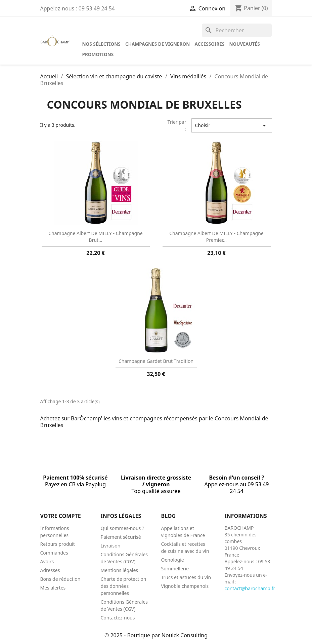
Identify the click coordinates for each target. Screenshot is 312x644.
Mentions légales (120, 570)
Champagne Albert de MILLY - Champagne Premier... (216, 237)
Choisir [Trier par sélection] (232, 125)
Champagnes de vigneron (158, 44)
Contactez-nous (118, 618)
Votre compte (61, 516)
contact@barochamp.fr (250, 588)
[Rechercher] (237, 30)
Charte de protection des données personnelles (124, 586)
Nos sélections (101, 44)
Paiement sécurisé (121, 537)
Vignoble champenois (185, 586)
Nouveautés (245, 44)
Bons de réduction (60, 579)
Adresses (50, 570)
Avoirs (47, 561)
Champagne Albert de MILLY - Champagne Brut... (95, 237)
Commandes (54, 553)
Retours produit (58, 544)
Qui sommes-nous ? (123, 528)
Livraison (111, 546)
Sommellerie (175, 569)
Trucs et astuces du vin (186, 577)
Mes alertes (53, 588)
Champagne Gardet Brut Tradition (156, 361)
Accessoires (209, 44)
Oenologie (173, 560)
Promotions (98, 54)
